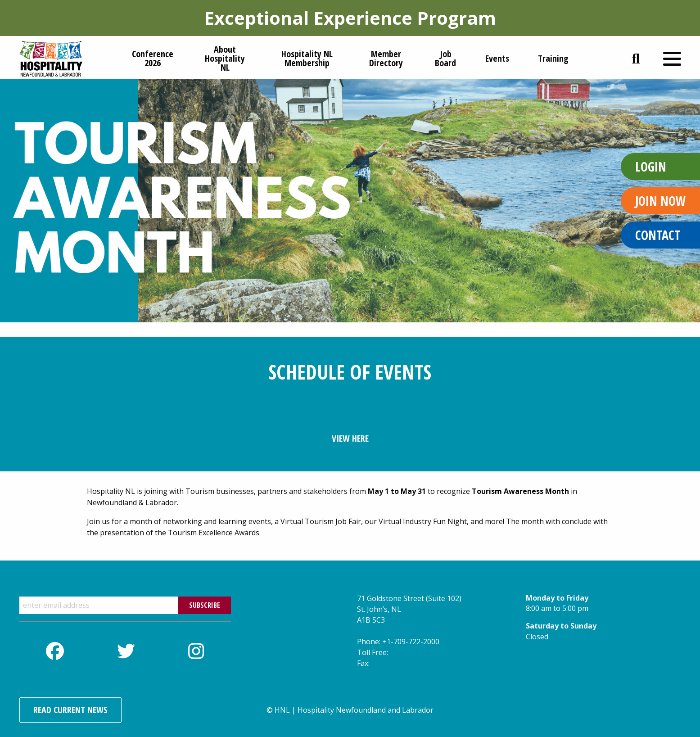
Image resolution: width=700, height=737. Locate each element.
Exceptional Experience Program (350, 18)
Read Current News (70, 710)
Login (651, 167)
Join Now (660, 201)
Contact (658, 235)
